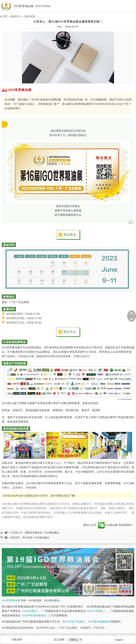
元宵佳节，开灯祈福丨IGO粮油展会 (30, 538)
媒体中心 (16, 16)
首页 (5, 16)
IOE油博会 (30, 611)
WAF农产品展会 (75, 622)
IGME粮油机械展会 (34, 615)
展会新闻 (30, 16)
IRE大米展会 (96, 611)
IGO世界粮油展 (11, 600)
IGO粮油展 (108, 525)
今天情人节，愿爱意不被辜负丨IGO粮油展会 (35, 533)
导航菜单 (17, 640)
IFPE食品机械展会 (99, 622)
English (119, 640)
